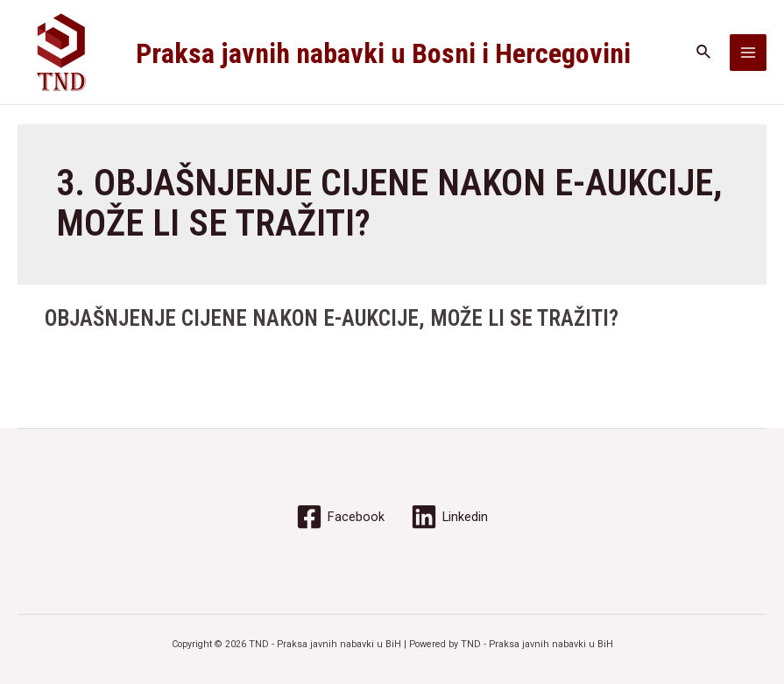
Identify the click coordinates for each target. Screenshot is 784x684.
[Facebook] (340, 517)
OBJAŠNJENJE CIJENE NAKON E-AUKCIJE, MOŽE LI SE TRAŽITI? (332, 318)
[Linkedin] (449, 517)
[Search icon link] (704, 52)
